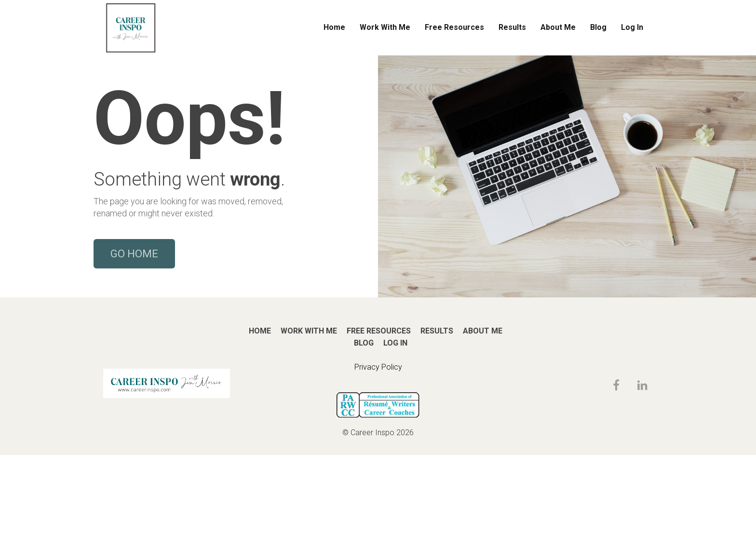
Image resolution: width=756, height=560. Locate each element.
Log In (632, 27)
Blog (598, 27)
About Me (558, 27)
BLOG (364, 448)
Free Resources (454, 27)
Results (512, 27)
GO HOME (134, 306)
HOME (260, 436)
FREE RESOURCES (379, 436)
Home (334, 27)
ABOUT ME (483, 436)
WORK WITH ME (309, 436)
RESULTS (437, 436)
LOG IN (395, 448)
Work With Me (385, 27)
